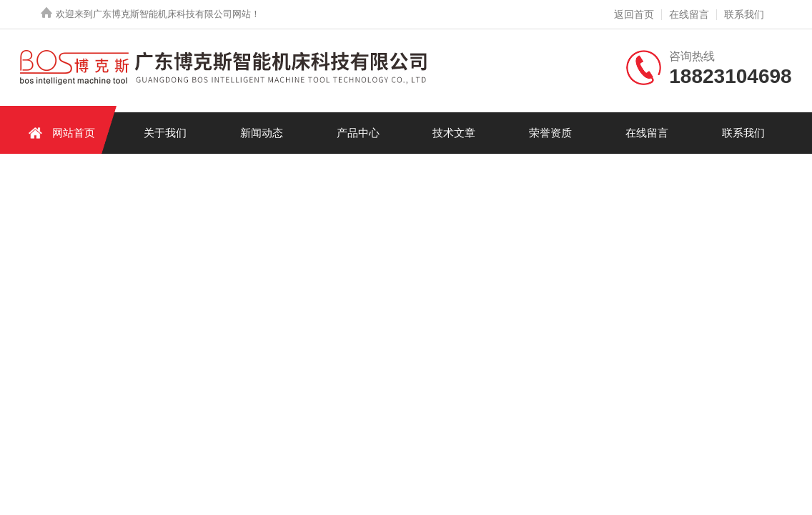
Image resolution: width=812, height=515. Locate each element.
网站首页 (59, 133)
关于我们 (165, 133)
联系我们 (744, 14)
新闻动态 (262, 133)
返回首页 (634, 14)
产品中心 (358, 133)
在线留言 (689, 14)
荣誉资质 (550, 133)
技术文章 (454, 133)
